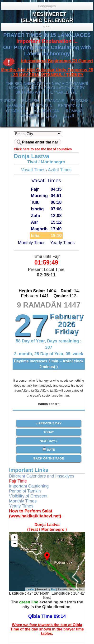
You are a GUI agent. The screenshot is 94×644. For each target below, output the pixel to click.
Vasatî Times (33, 170)
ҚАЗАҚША (15, 106)
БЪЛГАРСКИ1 (70, 106)
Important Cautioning (29, 486)
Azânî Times (60, 170)
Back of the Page (49, 458)
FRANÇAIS (55, 101)
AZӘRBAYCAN (47, 111)
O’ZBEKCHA (17, 111)
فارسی (52, 116)
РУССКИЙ (80, 101)
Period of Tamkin (25, 491)
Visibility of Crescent (28, 496)
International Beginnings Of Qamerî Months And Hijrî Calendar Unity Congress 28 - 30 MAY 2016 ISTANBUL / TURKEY (47, 68)
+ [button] (15, 537)
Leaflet (31, 589)
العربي (69, 116)
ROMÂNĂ (74, 111)
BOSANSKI (30, 116)
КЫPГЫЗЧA (41, 106)
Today (49, 432)
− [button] (15, 544)
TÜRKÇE (8, 101)
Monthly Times (32, 243)
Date (49, 449)
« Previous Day (49, 423)
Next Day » (49, 441)
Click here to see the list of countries (43, 149)
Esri (53, 589)
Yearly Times (62, 243)
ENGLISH (30, 101)
